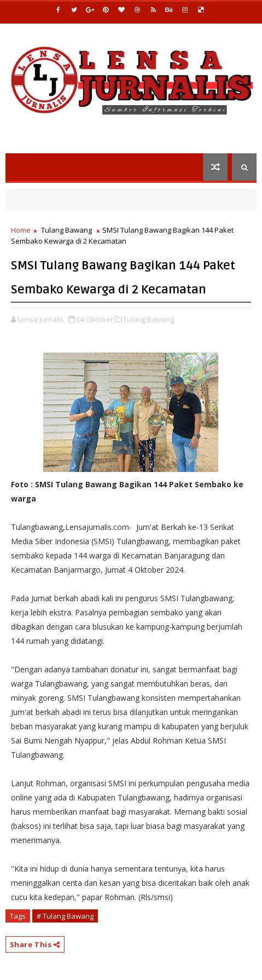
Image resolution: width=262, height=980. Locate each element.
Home (21, 230)
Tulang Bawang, (149, 319)
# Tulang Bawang (65, 916)
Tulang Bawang (66, 230)
